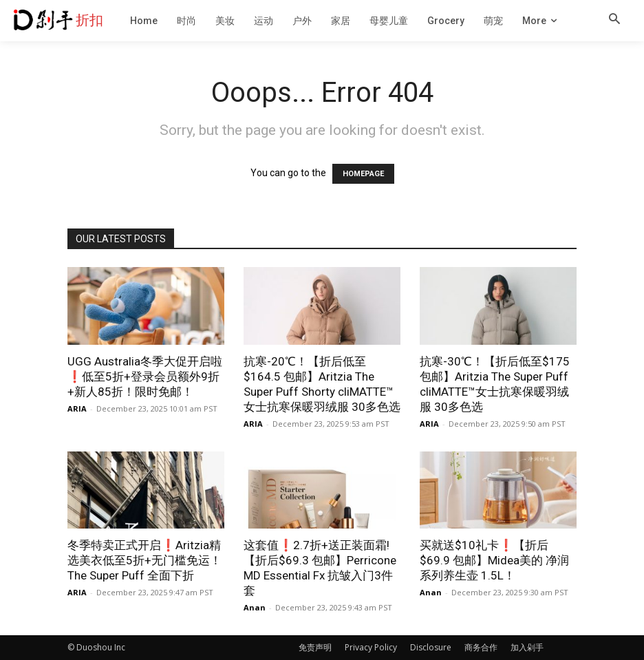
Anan (255, 607)
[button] (614, 20)
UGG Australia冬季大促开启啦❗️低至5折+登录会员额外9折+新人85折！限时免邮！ (145, 376)
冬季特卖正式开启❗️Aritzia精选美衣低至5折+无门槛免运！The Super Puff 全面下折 (144, 560)
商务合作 (481, 647)
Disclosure (431, 647)
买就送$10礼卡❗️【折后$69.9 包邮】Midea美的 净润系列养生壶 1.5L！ (494, 560)
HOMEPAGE (363, 174)
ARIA (77, 408)
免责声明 (315, 647)
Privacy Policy (371, 647)
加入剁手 (527, 647)
